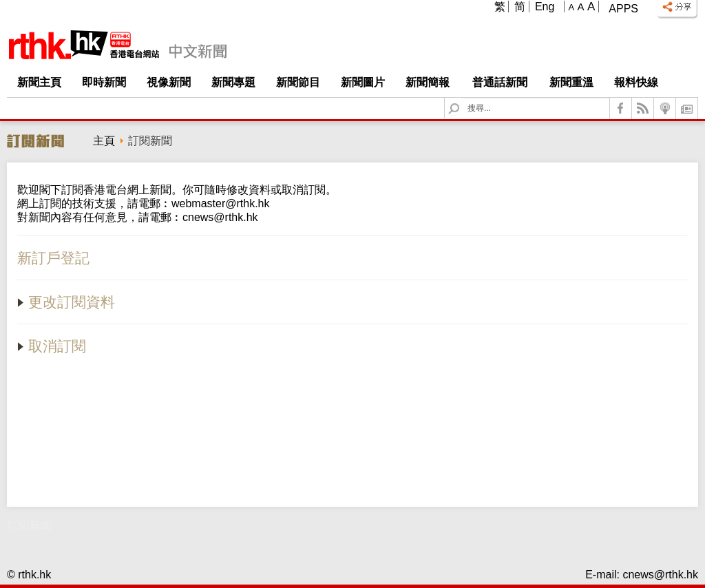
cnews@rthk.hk (220, 217)
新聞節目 (298, 82)
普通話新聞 (500, 82)
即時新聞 (104, 82)
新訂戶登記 (53, 258)
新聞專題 (233, 82)
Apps (623, 9)
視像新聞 (169, 82)
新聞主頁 (39, 82)
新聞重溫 (571, 82)
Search (462, 98)
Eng (545, 7)
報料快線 (636, 82)
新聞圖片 (363, 82)
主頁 (104, 141)
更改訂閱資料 (66, 302)
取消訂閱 (52, 346)
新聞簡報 (428, 82)
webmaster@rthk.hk (221, 203)
